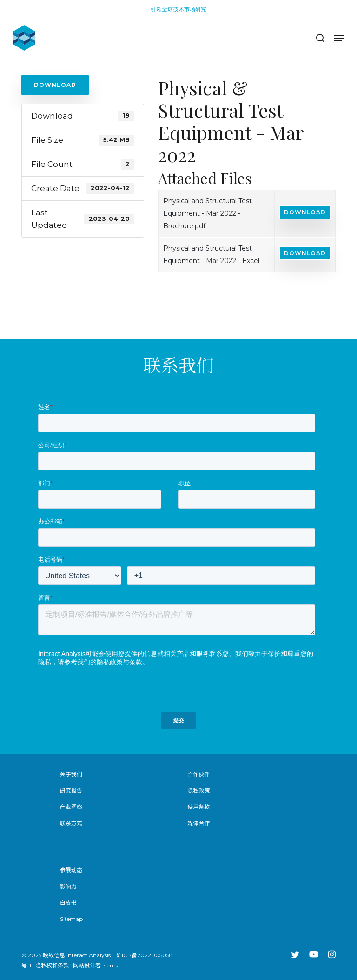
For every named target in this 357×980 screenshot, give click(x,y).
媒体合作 (198, 823)
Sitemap (71, 919)
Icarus (110, 965)
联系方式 (71, 823)
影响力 (68, 886)
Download (55, 85)
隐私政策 (198, 791)
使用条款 (198, 807)
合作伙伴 (198, 774)
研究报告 (71, 791)
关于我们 (71, 774)
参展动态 (71, 870)
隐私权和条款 (52, 965)
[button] (339, 38)
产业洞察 (71, 807)
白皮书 (68, 903)
